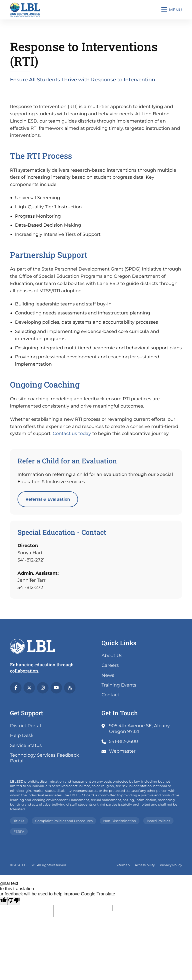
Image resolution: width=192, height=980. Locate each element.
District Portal (25, 726)
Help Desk (22, 735)
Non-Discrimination (120, 821)
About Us (112, 656)
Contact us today (72, 433)
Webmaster (122, 751)
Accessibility (145, 865)
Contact (110, 695)
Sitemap (123, 865)
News (108, 675)
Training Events (119, 685)
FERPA (19, 832)
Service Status (26, 745)
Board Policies (158, 821)
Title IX (19, 821)
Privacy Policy (171, 865)
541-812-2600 (123, 741)
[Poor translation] (14, 901)
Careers (110, 665)
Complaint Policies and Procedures (64, 821)
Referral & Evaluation (48, 499)
